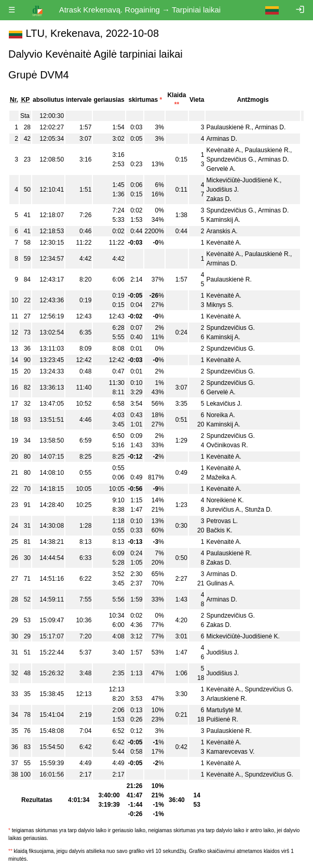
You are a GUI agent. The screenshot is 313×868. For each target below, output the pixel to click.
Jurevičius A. (223, 510)
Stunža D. (259, 510)
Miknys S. (220, 305)
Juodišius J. (222, 190)
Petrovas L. (222, 521)
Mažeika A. (221, 477)
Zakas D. (219, 199)
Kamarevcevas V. (230, 752)
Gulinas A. (220, 583)
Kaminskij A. (223, 220)
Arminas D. (270, 127)
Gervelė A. (221, 169)
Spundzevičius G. (230, 159)
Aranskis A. (222, 231)
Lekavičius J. (224, 404)
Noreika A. (220, 415)
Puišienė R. (222, 719)
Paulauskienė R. (229, 127)
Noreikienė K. (225, 500)
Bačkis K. (219, 530)
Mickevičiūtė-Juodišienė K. (243, 180)
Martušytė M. (224, 710)
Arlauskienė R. (226, 699)
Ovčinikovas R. (227, 445)
